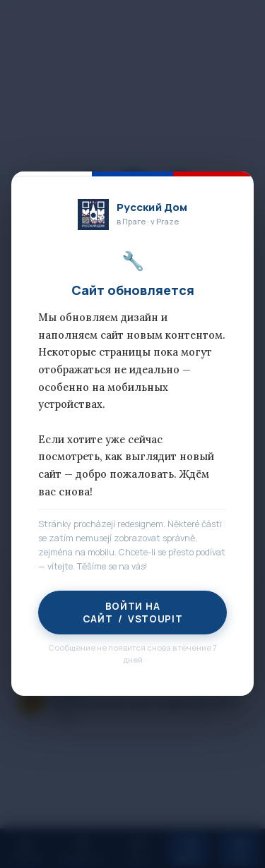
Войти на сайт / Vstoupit (132, 613)
